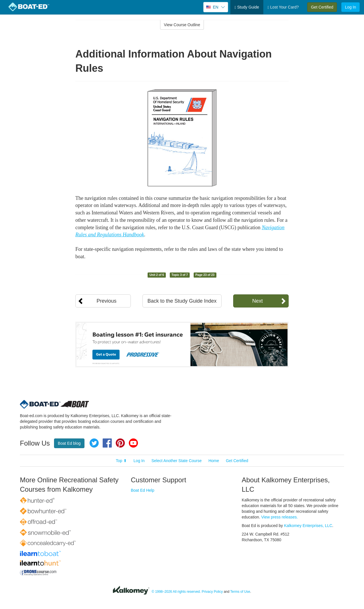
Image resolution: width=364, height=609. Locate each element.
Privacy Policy (212, 592)
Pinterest (120, 443)
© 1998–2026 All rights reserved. (176, 592)
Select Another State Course (176, 461)
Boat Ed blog (69, 443)
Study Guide (247, 7)
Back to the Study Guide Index (182, 301)
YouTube (133, 443)
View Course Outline (182, 25)
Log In (350, 7)
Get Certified (322, 7)
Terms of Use (240, 592)
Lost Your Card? (283, 7)
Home (214, 461)
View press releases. (280, 517)
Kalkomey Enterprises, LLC (308, 526)
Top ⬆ (121, 461)
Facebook (107, 443)
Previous (106, 301)
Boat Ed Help (143, 490)
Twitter (94, 443)
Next (258, 301)
